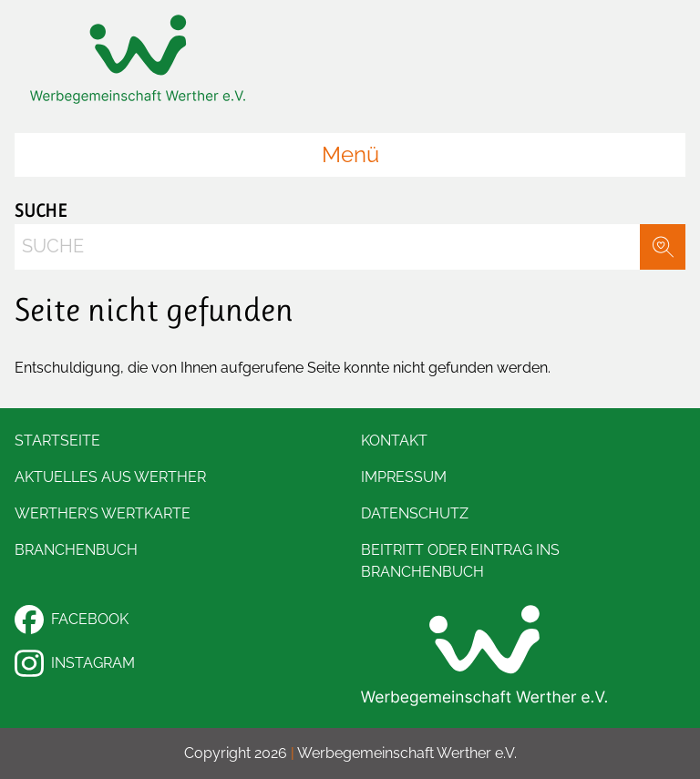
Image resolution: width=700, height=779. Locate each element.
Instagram (75, 663)
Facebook (72, 620)
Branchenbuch (76, 550)
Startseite (57, 441)
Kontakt (394, 441)
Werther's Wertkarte (103, 513)
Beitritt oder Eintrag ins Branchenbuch (460, 561)
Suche (41, 211)
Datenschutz (415, 513)
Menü (350, 154)
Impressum (404, 477)
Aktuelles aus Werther (110, 477)
